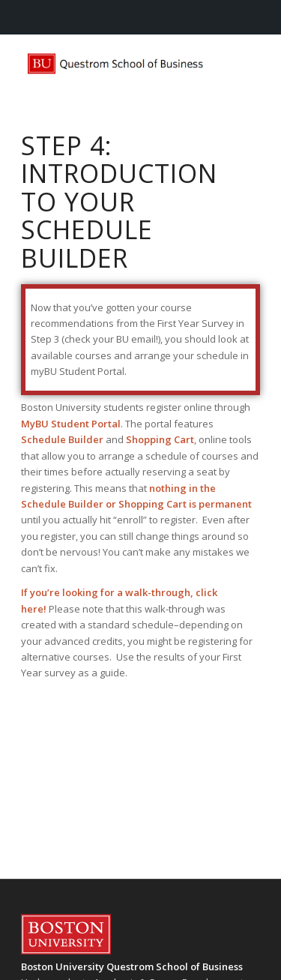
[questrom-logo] (117, 64)
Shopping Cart (160, 439)
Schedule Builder (62, 439)
